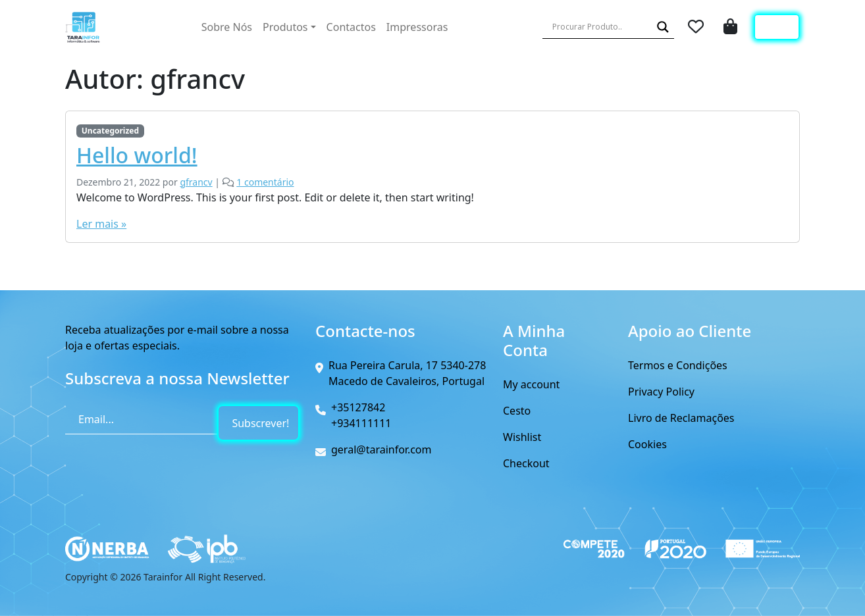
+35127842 (358, 407)
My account (531, 384)
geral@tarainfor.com (381, 449)
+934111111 (361, 423)
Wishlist (522, 437)
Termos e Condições (678, 365)
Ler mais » (101, 224)
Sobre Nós (227, 27)
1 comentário (265, 182)
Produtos (285, 27)
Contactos (351, 27)
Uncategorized (110, 131)
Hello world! (137, 155)
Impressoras (417, 27)
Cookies (647, 444)
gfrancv (196, 182)
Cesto (517, 411)
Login (777, 27)
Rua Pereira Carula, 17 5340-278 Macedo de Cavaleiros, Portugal (407, 373)
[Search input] (600, 27)
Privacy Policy (661, 392)
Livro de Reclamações (681, 418)
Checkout (526, 463)
